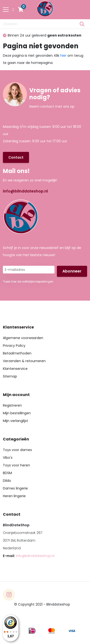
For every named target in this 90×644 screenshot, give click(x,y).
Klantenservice (15, 369)
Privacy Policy (14, 346)
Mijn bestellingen (17, 413)
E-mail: (29, 556)
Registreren (12, 405)
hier (63, 56)
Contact (16, 157)
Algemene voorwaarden (23, 338)
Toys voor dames (17, 450)
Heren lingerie (14, 496)
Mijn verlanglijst (15, 421)
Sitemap (10, 376)
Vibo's (8, 458)
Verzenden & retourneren (24, 361)
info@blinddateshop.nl (25, 191)
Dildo (7, 481)
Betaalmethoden (17, 353)
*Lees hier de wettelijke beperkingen (28, 282)
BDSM (7, 473)
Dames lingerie (15, 488)
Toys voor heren (16, 465)
